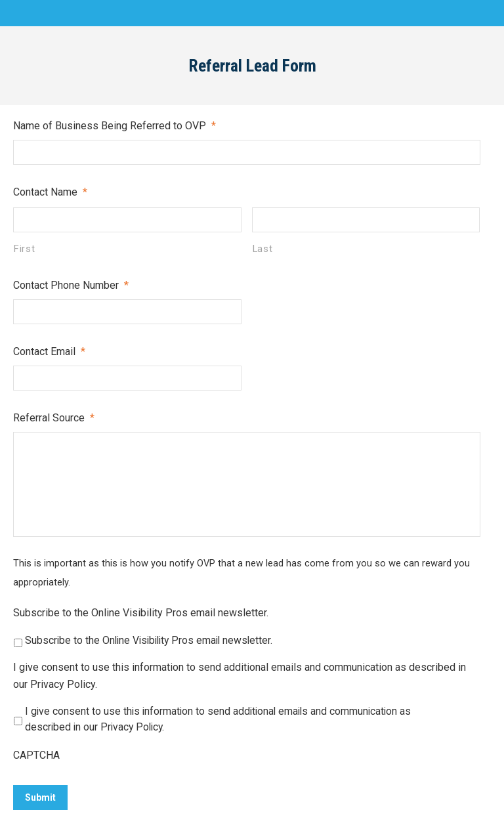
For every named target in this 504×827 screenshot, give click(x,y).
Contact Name (50, 192)
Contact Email (49, 351)
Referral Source (54, 418)
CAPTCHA (36, 755)
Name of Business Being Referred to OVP (115, 126)
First (24, 249)
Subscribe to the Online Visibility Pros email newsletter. (141, 613)
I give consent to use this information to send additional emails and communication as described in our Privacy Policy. (240, 676)
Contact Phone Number (71, 285)
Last (263, 249)
